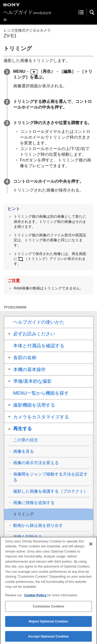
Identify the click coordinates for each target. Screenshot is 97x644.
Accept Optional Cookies (48, 638)
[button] (92, 12)
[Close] (91, 546)
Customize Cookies (48, 609)
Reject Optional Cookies (48, 623)
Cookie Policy (36, 597)
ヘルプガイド (27, 15)
